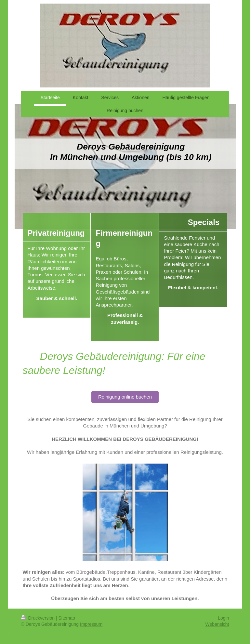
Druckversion (39, 618)
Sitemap (67, 618)
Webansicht (217, 624)
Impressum (91, 624)
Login (223, 618)
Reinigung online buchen (125, 397)
